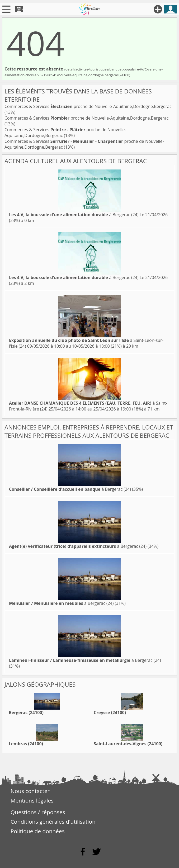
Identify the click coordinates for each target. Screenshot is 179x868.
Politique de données (38, 831)
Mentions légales (32, 800)
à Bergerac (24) (74, 215)
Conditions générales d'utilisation (53, 822)
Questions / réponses (38, 812)
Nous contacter (30, 791)
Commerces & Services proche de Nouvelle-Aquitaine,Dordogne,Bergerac (88, 106)
